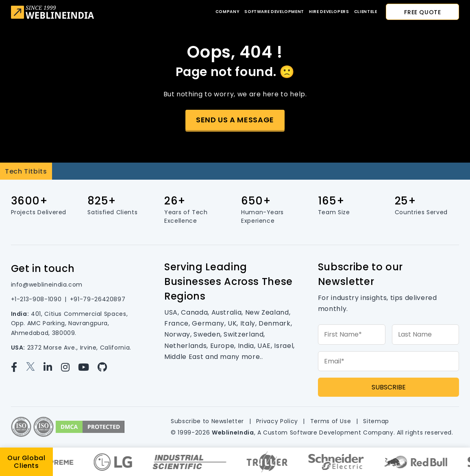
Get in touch (43, 268)
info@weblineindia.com (47, 285)
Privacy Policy (277, 421)
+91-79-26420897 (98, 299)
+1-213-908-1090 (36, 299)
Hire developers (329, 12)
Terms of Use (331, 421)
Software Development (274, 12)
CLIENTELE (366, 12)
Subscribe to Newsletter (207, 421)
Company (227, 12)
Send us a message (235, 120)
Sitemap (376, 421)
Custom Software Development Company (328, 433)
